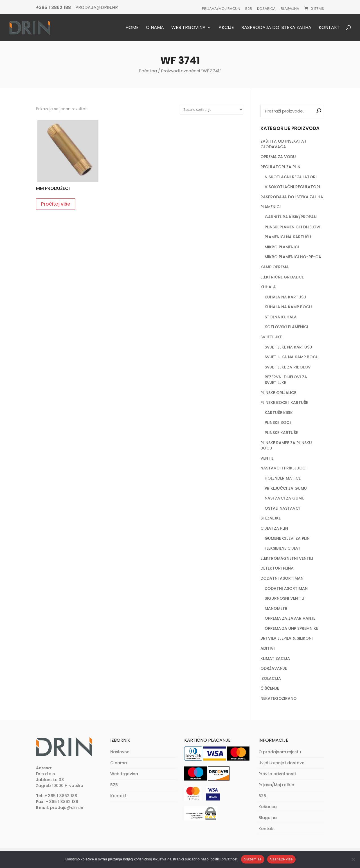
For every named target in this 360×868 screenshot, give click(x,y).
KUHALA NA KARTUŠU (285, 297)
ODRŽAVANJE (274, 668)
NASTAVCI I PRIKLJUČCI (283, 468)
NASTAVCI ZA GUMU (285, 498)
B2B (249, 9)
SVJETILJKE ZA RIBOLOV (288, 367)
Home (132, 28)
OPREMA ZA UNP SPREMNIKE (291, 628)
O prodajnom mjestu (280, 752)
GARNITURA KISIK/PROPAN (291, 217)
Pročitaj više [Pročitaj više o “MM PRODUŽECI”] (56, 204)
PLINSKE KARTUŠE (281, 433)
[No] (353, 859)
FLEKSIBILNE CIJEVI (282, 548)
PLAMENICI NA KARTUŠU (288, 237)
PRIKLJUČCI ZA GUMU (286, 488)
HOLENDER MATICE (283, 478)
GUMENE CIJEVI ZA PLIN (287, 538)
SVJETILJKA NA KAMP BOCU (292, 357)
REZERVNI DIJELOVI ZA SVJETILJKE (286, 380)
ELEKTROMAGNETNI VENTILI (287, 558)
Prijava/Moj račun (221, 9)
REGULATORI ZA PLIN (280, 167)
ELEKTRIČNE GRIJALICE (282, 277)
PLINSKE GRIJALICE (278, 393)
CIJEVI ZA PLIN (274, 528)
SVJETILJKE (271, 337)
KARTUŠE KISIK (279, 413)
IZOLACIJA (271, 678)
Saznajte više (281, 859)
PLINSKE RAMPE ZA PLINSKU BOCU (286, 446)
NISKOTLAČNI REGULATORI (291, 177)
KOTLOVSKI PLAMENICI (286, 327)
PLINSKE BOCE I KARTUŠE (284, 402)
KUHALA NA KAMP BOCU (288, 307)
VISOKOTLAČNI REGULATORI (292, 187)
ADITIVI (268, 648)
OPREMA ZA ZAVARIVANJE (290, 618)
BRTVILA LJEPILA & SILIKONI (287, 638)
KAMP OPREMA (275, 267)
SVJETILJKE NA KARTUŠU (288, 347)
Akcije (226, 28)
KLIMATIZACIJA (275, 658)
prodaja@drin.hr (67, 808)
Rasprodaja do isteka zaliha (276, 28)
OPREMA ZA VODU (278, 157)
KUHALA (268, 287)
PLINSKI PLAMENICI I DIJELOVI (292, 227)
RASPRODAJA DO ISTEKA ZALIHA (292, 197)
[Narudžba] (211, 110)
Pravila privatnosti (277, 774)
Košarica (266, 9)
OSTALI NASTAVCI (282, 508)
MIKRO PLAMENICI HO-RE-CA (293, 257)
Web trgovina (188, 28)
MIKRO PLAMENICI (282, 247)
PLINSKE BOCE (278, 422)
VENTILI (267, 458)
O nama (155, 28)
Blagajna (290, 9)
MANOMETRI (277, 608)
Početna (148, 71)
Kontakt (329, 28)
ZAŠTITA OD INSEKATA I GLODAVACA (283, 144)
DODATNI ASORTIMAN (282, 578)
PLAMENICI (271, 207)
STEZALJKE (271, 518)
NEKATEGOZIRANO (279, 698)
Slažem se (253, 859)
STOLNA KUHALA (281, 317)
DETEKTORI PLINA (277, 568)
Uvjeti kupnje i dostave (281, 763)
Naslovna (120, 752)
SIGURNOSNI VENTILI (284, 598)
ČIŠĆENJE (270, 688)
